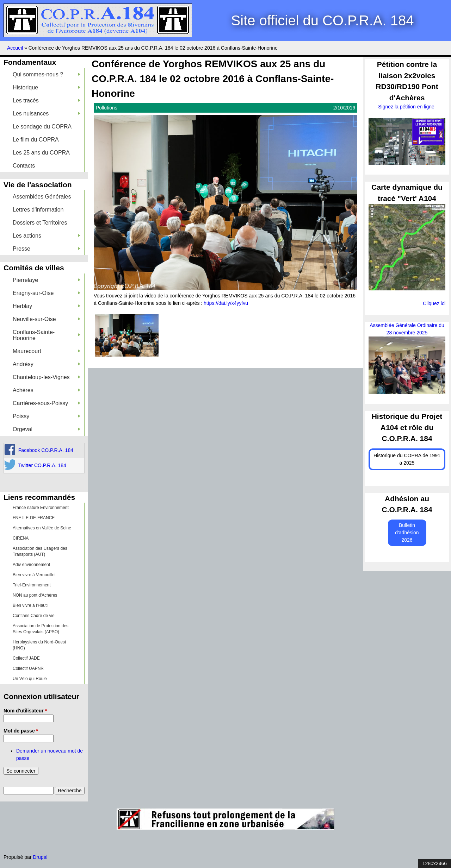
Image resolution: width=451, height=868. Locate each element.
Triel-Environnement (32, 585)
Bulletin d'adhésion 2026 (407, 533)
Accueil (15, 48)
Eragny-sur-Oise (47, 293)
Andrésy (47, 364)
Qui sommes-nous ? (47, 74)
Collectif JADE (26, 658)
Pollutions (107, 108)
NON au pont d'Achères (35, 595)
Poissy (47, 416)
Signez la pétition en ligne (407, 107)
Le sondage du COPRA (42, 127)
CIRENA (21, 538)
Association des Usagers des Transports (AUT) (40, 551)
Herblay (47, 306)
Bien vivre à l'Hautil (31, 605)
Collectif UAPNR (28, 668)
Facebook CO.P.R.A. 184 (46, 450)
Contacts (24, 166)
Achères (47, 390)
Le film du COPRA (36, 140)
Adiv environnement (31, 565)
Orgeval (47, 429)
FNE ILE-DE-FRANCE (34, 518)
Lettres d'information (38, 210)
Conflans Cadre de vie (34, 616)
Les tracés (47, 100)
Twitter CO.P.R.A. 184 (42, 465)
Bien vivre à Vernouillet (34, 575)
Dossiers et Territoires (40, 223)
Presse (47, 249)
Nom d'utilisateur (25, 711)
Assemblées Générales (42, 197)
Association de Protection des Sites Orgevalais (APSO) (41, 629)
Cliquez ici (434, 303)
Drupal (40, 857)
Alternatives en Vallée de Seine (42, 528)
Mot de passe (21, 731)
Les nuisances (47, 114)
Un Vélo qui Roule (30, 679)
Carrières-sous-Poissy (47, 403)
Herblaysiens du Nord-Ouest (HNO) (39, 645)
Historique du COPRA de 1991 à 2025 (407, 459)
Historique (47, 87)
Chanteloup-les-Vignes (47, 377)
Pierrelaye (47, 280)
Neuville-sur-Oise (47, 319)
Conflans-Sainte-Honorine (47, 335)
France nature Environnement (41, 508)
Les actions (47, 236)
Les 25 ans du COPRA (41, 153)
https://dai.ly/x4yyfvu (226, 303)
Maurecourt (47, 351)
